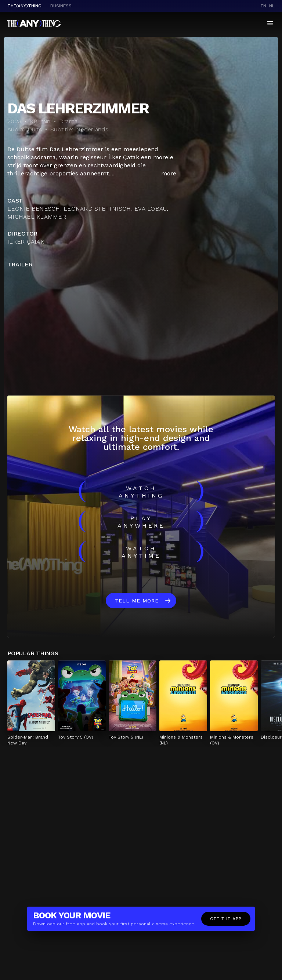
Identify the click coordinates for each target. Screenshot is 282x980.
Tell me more (137, 601)
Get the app (226, 919)
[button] (270, 23)
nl (272, 6)
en (263, 6)
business (61, 6)
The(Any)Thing (24, 6)
